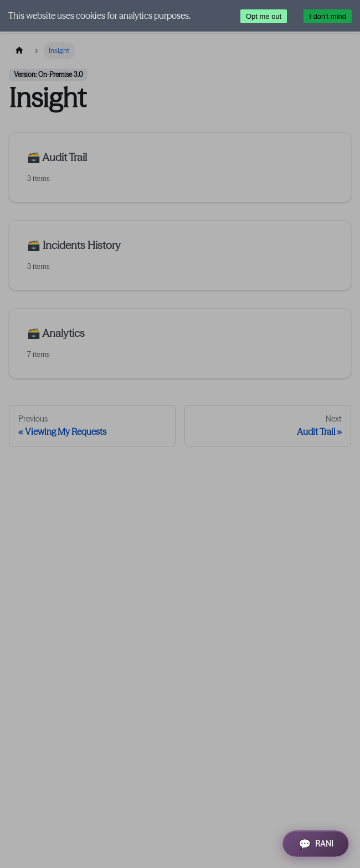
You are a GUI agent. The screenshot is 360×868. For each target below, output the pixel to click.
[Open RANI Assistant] (316, 844)
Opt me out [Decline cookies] (264, 16)
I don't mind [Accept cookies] (328, 16)
